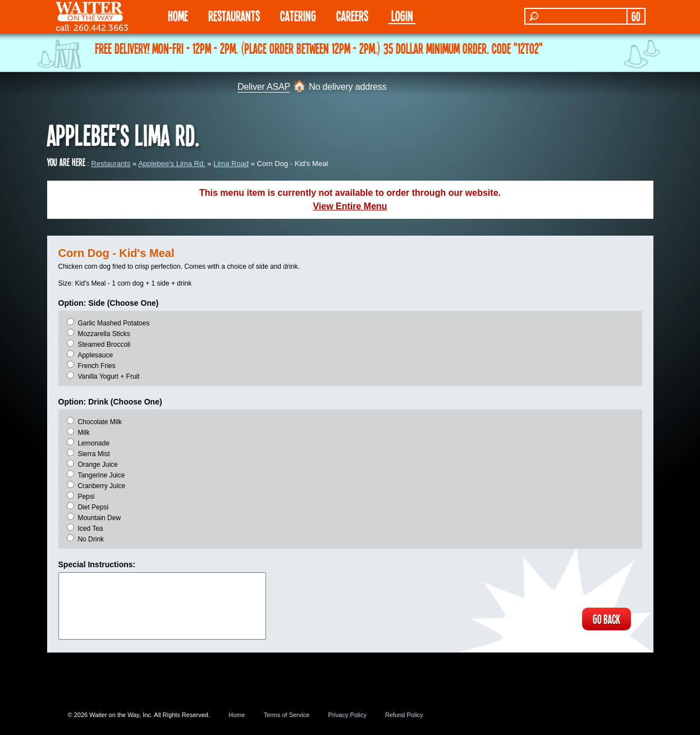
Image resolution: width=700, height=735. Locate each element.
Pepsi (86, 497)
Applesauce (95, 355)
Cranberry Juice (101, 486)
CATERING (298, 15)
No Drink (91, 539)
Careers (352, 15)
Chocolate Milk (100, 422)
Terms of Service (286, 715)
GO (636, 16)
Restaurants (111, 164)
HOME (178, 15)
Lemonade (93, 443)
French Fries (96, 366)
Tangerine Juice (101, 475)
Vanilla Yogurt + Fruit (108, 376)
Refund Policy (404, 715)
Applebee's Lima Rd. (172, 164)
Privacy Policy (347, 715)
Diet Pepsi (93, 507)
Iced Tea (90, 529)
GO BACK (606, 619)
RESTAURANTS (234, 15)
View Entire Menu (350, 206)
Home (237, 715)
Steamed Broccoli (104, 344)
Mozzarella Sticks (104, 334)
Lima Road (231, 164)
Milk (83, 433)
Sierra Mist (93, 454)
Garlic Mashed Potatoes (113, 323)
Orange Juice (97, 465)
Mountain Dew (99, 518)
